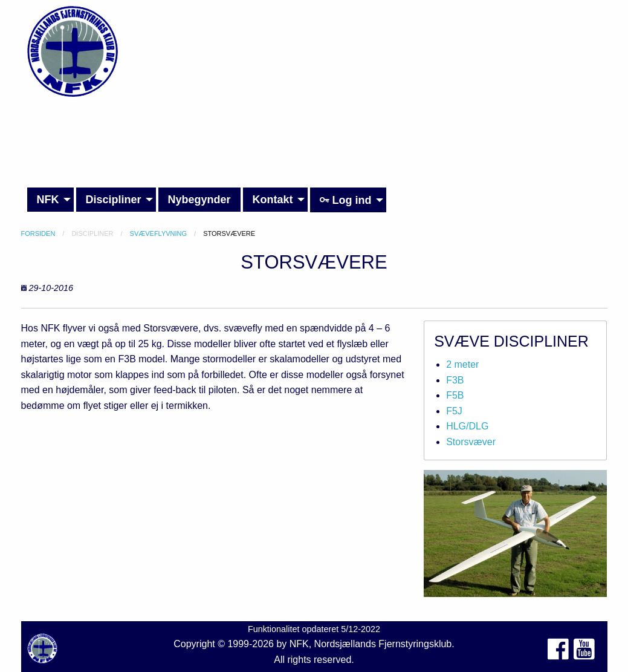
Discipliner (114, 200)
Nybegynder (199, 200)
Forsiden (38, 233)
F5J (454, 411)
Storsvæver (471, 442)
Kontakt (273, 200)
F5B (455, 395)
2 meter (462, 364)
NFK (48, 200)
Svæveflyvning (159, 233)
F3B (455, 380)
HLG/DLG (467, 426)
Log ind (346, 200)
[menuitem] (50, 200)
